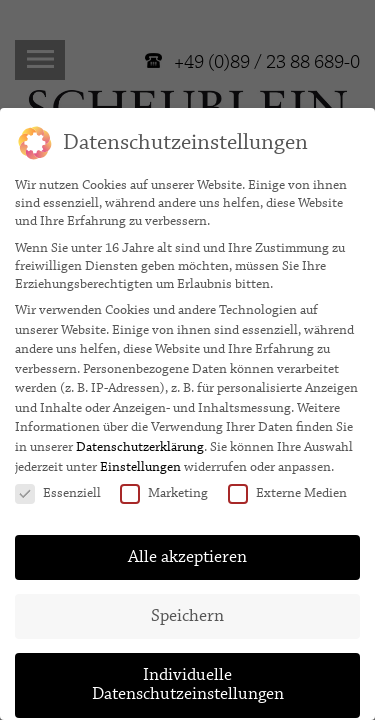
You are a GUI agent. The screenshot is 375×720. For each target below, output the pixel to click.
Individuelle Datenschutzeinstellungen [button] (188, 677)
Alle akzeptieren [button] (187, 549)
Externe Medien (287, 485)
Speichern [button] (187, 608)
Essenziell (58, 485)
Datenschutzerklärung (140, 439)
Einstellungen (140, 459)
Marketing (164, 485)
